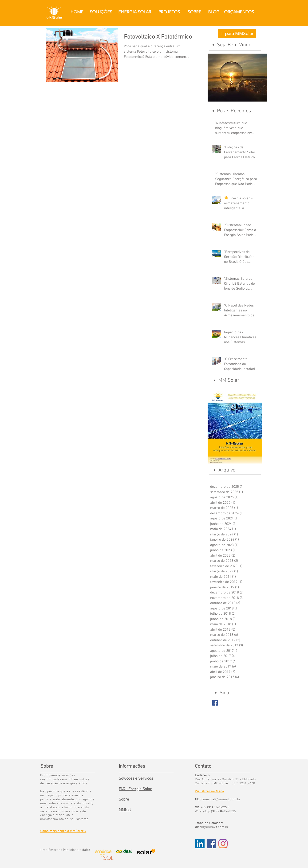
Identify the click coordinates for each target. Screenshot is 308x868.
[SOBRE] (194, 12)
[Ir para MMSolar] (237, 34)
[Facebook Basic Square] (215, 703)
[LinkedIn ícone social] (200, 844)
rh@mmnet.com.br (214, 827)
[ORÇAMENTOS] (239, 12)
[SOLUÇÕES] (101, 12)
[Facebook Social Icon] (211, 844)
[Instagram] (223, 844)
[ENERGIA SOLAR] (135, 12)
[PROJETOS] (169, 12)
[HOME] (77, 12)
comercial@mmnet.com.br (220, 799)
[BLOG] (214, 12)
